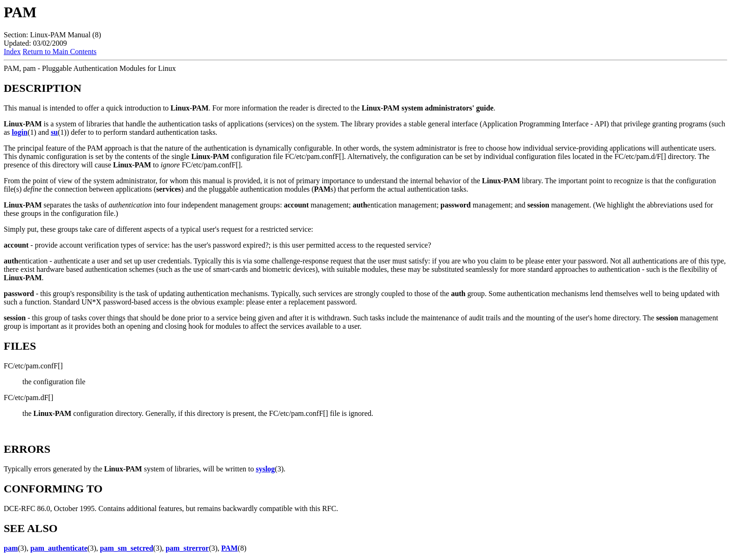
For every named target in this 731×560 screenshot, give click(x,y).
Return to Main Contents (59, 52)
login (20, 132)
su (54, 132)
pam (11, 548)
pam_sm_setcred (126, 548)
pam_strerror (187, 548)
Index (12, 52)
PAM (230, 548)
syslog (266, 469)
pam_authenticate (59, 548)
